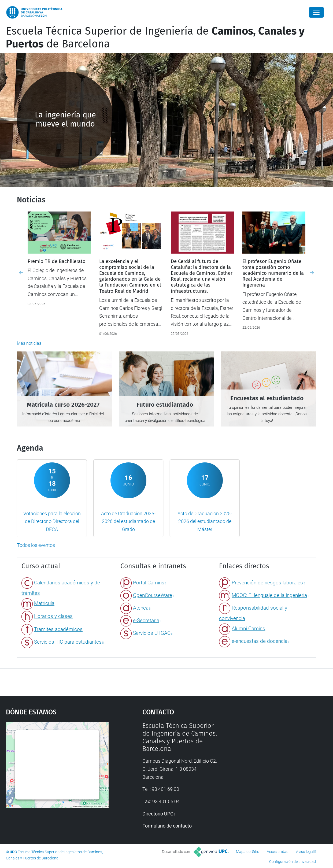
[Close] (316, 12)
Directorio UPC (158, 814)
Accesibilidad (278, 852)
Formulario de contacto (167, 826)
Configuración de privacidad (293, 862)
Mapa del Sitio (248, 852)
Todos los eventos (36, 545)
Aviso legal (305, 852)
